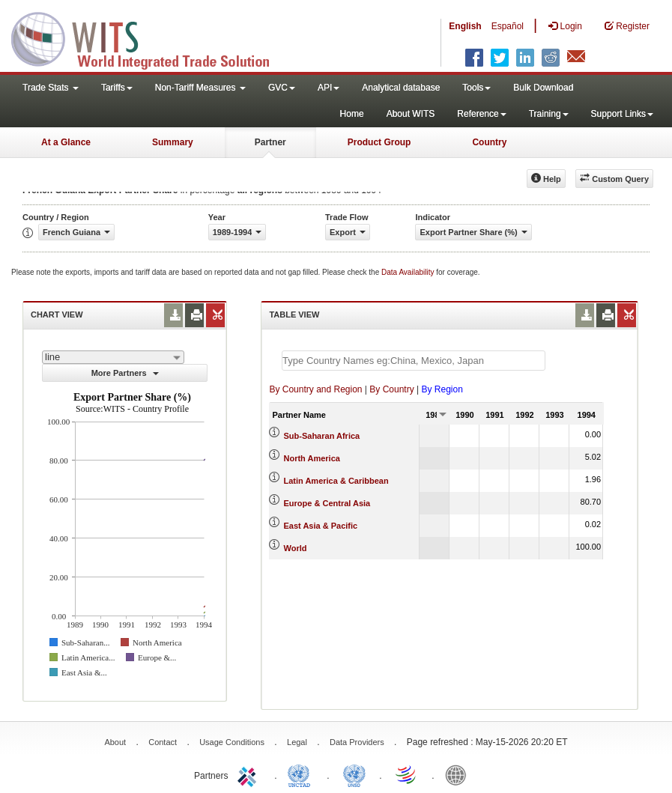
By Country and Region (315, 389)
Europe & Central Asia (327, 503)
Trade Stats (51, 88)
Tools (476, 88)
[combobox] (113, 357)
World (296, 548)
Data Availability (409, 272)
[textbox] (414, 361)
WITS (150, 37)
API (329, 88)
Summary (173, 142)
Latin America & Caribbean (336, 481)
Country (489, 142)
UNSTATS (354, 774)
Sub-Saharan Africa (322, 436)
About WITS (411, 114)
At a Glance (66, 142)
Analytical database (401, 88)
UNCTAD (302, 774)
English (465, 26)
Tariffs (117, 88)
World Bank (459, 774)
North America (312, 458)
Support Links (622, 114)
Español (508, 26)
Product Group (379, 142)
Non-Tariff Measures (200, 88)
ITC (249, 774)
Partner (270, 142)
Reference (481, 114)
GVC (282, 88)
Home (352, 114)
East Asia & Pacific (321, 526)
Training (549, 114)
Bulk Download (543, 88)
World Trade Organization (407, 774)
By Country (391, 389)
